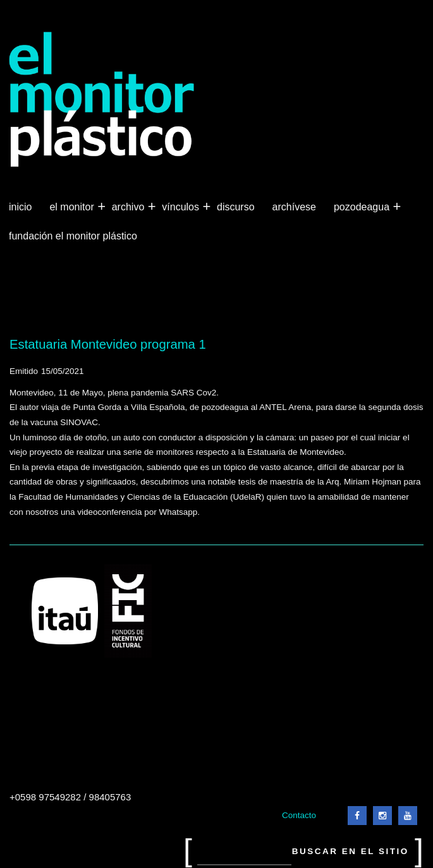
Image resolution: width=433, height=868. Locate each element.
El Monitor (73, 207)
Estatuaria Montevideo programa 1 (108, 344)
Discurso (236, 207)
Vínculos (182, 207)
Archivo (130, 207)
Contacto (299, 815)
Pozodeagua (363, 207)
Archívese (294, 207)
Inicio (20, 207)
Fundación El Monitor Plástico (73, 236)
